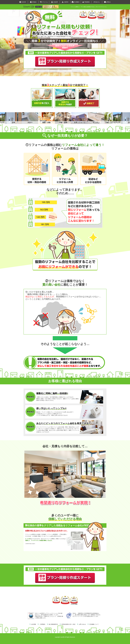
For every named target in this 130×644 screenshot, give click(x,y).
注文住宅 (23, 2)
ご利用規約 (42, 624)
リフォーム (44, 2)
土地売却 (65, 2)
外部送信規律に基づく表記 (68, 624)
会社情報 (34, 624)
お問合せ (107, 2)
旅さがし (97, 2)
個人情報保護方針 (53, 624)
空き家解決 (76, 2)
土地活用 (54, 2)
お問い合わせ (82, 624)
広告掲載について (94, 624)
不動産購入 (86, 2)
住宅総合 (33, 2)
